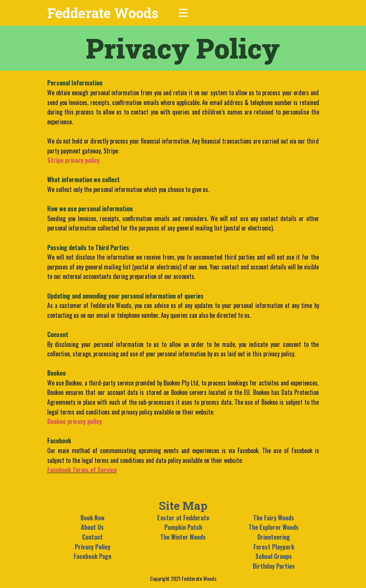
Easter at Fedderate (183, 518)
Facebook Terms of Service (82, 470)
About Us (92, 527)
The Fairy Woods (274, 518)
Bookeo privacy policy (75, 421)
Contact (92, 537)
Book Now (93, 518)
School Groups (274, 556)
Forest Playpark (274, 547)
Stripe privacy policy (73, 160)
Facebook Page (93, 556)
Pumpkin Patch (183, 527)
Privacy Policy (93, 547)
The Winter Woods (183, 537)
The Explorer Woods (274, 527)
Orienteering (274, 537)
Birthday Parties (274, 566)
